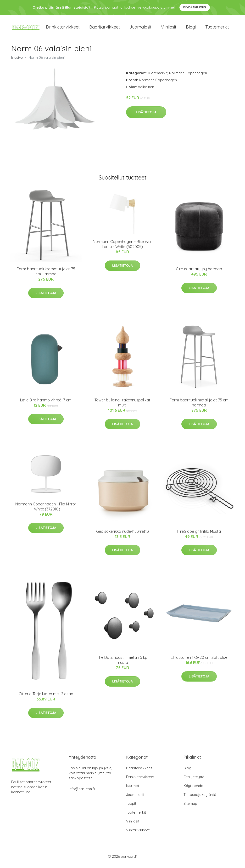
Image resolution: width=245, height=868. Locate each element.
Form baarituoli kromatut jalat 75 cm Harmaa (46, 275)
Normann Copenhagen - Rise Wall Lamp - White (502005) (122, 247)
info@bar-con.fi (82, 792)
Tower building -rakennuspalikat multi (122, 406)
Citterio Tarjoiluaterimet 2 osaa (46, 697)
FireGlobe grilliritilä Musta (199, 535)
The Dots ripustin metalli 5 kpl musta (122, 663)
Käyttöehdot (194, 789)
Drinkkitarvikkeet (63, 29)
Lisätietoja (146, 116)
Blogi (191, 29)
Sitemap (190, 807)
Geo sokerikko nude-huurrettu (122, 535)
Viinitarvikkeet (138, 833)
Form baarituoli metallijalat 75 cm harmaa (199, 406)
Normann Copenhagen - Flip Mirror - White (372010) (46, 510)
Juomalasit (140, 29)
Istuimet (133, 789)
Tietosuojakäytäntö (200, 798)
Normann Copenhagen (188, 76)
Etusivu (17, 61)
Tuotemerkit (217, 29)
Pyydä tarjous (195, 7)
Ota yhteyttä (194, 780)
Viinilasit (169, 29)
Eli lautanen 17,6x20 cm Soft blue (199, 661)
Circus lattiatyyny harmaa (199, 272)
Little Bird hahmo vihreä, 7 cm (46, 404)
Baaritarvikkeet (105, 29)
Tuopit (131, 807)
